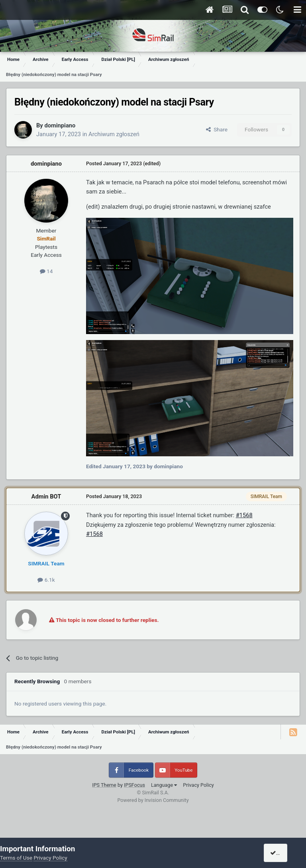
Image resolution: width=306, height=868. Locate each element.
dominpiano (60, 125)
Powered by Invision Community (153, 800)
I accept (283, 853)
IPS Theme (104, 785)
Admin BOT (46, 497)
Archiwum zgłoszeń (114, 134)
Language (164, 785)
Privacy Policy (198, 785)
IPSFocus (134, 785)
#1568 (244, 515)
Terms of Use (16, 858)
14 (46, 271)
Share (217, 129)
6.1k (46, 580)
